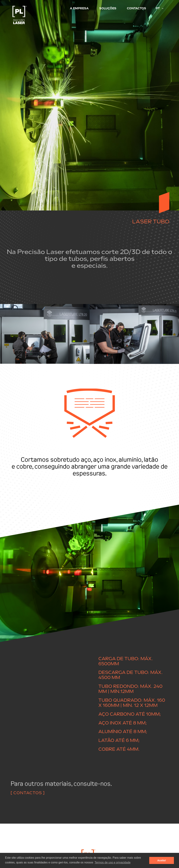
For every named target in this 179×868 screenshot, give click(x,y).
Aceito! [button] (162, 860)
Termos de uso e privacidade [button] (113, 862)
